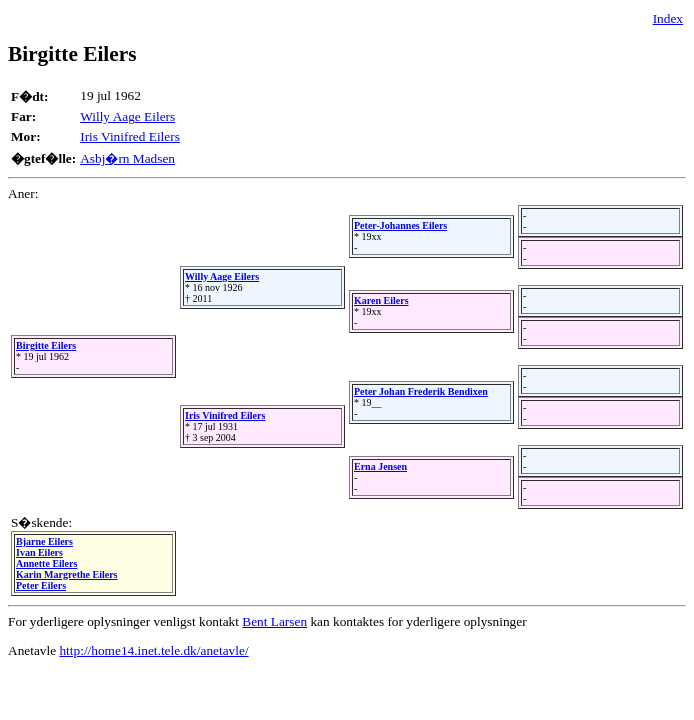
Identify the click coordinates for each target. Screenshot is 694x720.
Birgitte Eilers (46, 345)
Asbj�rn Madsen (127, 158)
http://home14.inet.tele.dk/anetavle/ (153, 650)
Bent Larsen (274, 621)
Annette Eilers (46, 563)
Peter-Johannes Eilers (400, 225)
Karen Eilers (381, 300)
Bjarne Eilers (44, 541)
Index (668, 18)
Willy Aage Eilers (127, 116)
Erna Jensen (380, 466)
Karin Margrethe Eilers (66, 574)
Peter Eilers (41, 585)
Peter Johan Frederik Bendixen (421, 391)
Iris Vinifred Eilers (130, 136)
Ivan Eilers (39, 552)
